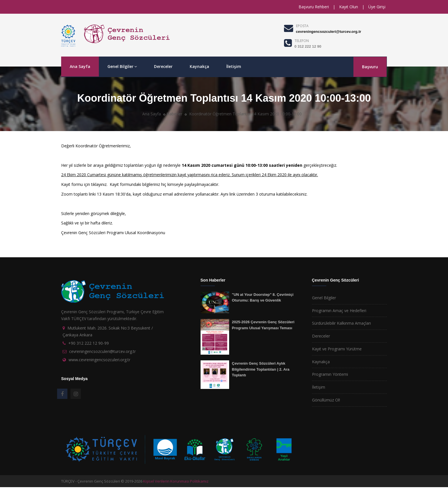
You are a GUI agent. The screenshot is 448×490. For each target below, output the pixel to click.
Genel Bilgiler (122, 66)
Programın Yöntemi (330, 374)
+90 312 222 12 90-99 (89, 343)
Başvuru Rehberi (314, 7)
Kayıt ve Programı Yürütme (337, 349)
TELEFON (302, 41)
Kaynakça (199, 66)
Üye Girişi (377, 7)
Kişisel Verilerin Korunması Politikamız (176, 481)
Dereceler (163, 66)
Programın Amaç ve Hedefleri (339, 311)
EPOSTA (302, 26)
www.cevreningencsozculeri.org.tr (99, 360)
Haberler (174, 114)
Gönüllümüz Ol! (326, 400)
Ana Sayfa (80, 66)
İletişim (234, 66)
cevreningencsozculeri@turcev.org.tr (329, 32)
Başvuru (370, 67)
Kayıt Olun (349, 7)
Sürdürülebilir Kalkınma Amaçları (341, 323)
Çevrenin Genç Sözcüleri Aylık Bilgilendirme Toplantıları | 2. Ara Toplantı (261, 369)
